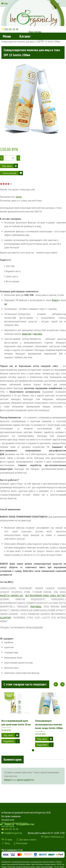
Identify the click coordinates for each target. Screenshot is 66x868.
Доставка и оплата (28, 839)
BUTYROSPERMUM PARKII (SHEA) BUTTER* (45, 596)
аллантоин (27, 334)
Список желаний (9, 173)
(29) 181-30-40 (11, 29)
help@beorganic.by (13, 833)
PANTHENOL (36, 607)
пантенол (38, 334)
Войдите (8, 780)
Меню (7, 36)
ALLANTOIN (5, 618)
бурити (55, 300)
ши (6, 304)
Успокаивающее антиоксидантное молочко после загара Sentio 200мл (49, 724)
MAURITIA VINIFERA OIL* (12, 596)
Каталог (25, 36)
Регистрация (22, 843)
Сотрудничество (25, 824)
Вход (7, 843)
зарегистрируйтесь (25, 780)
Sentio (19, 197)
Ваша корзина (35, 32)
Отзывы (9, 839)
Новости (9, 824)
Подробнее (8, 741)
